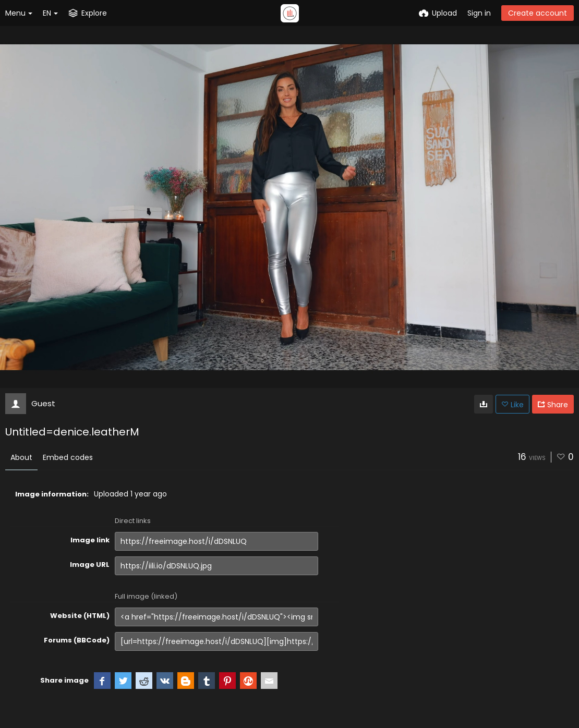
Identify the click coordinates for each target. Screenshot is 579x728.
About (21, 457)
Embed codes (68, 457)
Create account (538, 13)
